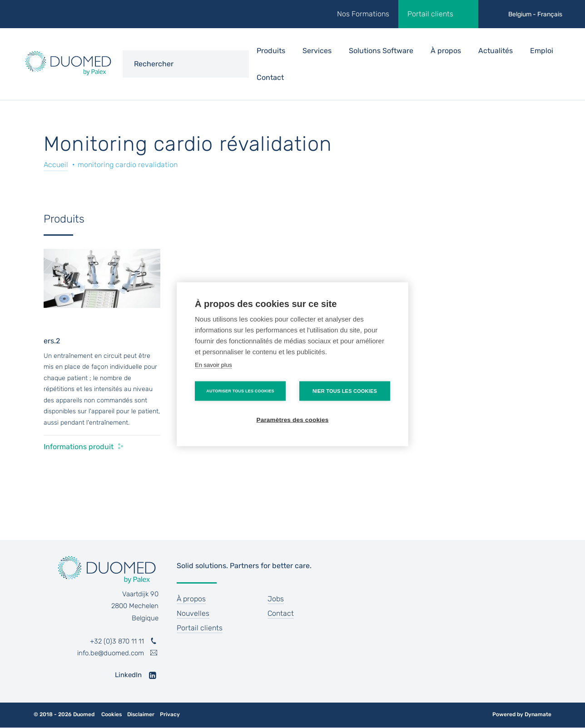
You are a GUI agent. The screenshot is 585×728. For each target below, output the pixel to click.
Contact (270, 77)
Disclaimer (141, 715)
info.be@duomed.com (111, 653)
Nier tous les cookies (345, 391)
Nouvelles (193, 613)
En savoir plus (213, 364)
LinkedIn (128, 675)
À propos (446, 51)
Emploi (542, 51)
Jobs (276, 599)
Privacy (170, 715)
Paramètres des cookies (293, 419)
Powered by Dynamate (522, 714)
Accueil (56, 165)
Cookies (112, 715)
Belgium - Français (535, 14)
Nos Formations (363, 14)
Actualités (496, 51)
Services (317, 51)
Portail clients (430, 14)
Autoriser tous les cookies (240, 391)
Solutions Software (381, 51)
